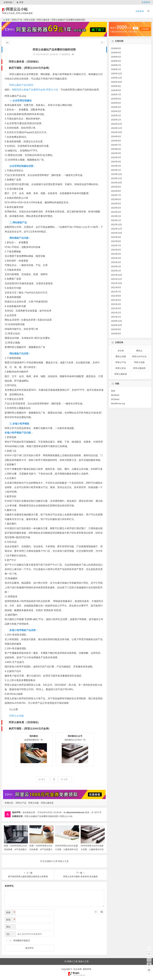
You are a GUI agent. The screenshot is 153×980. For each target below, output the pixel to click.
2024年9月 (116, 136)
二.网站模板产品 (18, 222)
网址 (8, 927)
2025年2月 (116, 115)
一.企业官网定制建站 (20, 101)
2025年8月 (116, 90)
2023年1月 (116, 220)
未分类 (121, 351)
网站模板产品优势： (20, 354)
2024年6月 (116, 149)
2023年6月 (116, 199)
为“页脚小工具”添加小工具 (76, 961)
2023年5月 (116, 204)
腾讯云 (139, 351)
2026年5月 (116, 53)
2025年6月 (116, 99)
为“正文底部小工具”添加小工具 (54, 861)
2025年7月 (116, 95)
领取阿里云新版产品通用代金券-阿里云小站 (35, 90)
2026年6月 (116, 48)
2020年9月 (116, 329)
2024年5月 (116, 153)
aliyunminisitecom (75, 812)
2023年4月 (116, 208)
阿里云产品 (17, 20)
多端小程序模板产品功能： (19, 433)
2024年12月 (117, 124)
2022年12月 (117, 225)
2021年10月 (117, 283)
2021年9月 (116, 287)
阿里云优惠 (30, 20)
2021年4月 (116, 304)
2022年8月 (116, 241)
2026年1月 (116, 69)
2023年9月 (116, 187)
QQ (8, 934)
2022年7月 (116, 245)
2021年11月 (117, 279)
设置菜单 (146, 2)
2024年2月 (116, 166)
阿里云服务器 (43, 20)
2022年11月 (117, 229)
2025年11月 (117, 78)
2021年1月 (116, 317)
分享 (64, 779)
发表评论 (65, 54)
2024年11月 (117, 128)
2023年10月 (117, 183)
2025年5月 (116, 103)
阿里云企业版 (17, 716)
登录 (20, 2)
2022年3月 (116, 262)
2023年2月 (116, 216)
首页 (6, 20)
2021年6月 (116, 296)
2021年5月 (116, 300)
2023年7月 (116, 195)
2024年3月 (116, 162)
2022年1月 (116, 271)
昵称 (11, 913)
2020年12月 (117, 321)
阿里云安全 (121, 368)
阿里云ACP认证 (139, 356)
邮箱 (11, 920)
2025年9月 (116, 86)
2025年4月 (116, 107)
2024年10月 (117, 132)
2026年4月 (116, 57)
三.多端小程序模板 (19, 424)
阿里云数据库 (139, 368)
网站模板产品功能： (20, 238)
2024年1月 (116, 170)
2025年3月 (116, 111)
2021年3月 (116, 308)
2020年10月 (117, 325)
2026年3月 (116, 61)
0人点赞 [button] (14, 709)
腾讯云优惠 (121, 356)
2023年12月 (117, 174)
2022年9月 (116, 237)
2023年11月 (117, 178)
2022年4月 (116, 258)
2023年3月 (116, 212)
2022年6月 (116, 250)
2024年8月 (116, 141)
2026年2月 (116, 65)
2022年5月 (116, 254)
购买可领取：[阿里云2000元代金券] (29, 68)
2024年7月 (116, 145)
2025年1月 (116, 120)
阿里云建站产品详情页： (23, 85)
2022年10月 (117, 233)
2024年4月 (116, 157)
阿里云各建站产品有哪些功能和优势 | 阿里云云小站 (48, 816)
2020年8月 (116, 334)
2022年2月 (116, 266)
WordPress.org (118, 404)
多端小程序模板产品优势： (24, 630)
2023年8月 (116, 191)
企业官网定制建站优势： (23, 166)
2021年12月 (117, 275)
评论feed (115, 399)
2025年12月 (117, 74)
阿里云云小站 (21, 9)
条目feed (115, 395)
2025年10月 (117, 82)
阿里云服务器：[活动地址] (24, 62)
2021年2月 (116, 313)
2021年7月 (116, 292)
